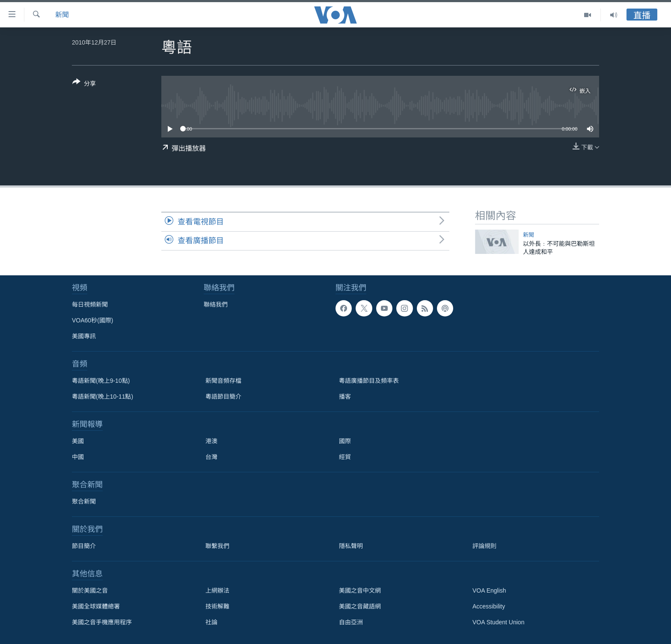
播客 (345, 397)
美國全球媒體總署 (96, 606)
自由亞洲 (351, 622)
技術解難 (217, 606)
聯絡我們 (216, 304)
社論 (211, 622)
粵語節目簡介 (223, 397)
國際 (345, 441)
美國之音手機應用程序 (102, 622)
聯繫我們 (217, 546)
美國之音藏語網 (360, 606)
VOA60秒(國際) (92, 320)
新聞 (62, 15)
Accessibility (489, 606)
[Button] (84, 84)
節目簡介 (84, 546)
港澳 (211, 441)
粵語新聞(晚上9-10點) (101, 381)
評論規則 (484, 546)
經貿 (345, 457)
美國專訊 (84, 336)
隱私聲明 (351, 546)
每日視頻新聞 (90, 304)
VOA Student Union (498, 622)
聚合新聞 (84, 501)
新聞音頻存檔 (223, 381)
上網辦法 (217, 590)
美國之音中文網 (360, 590)
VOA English (489, 590)
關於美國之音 (90, 590)
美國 (78, 441)
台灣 (211, 457)
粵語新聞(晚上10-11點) (102, 397)
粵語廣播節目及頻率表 (369, 381)
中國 (78, 457)
